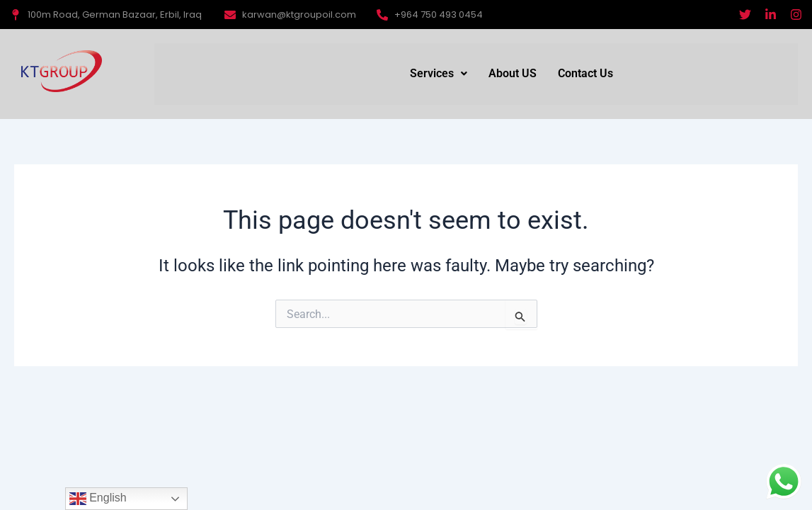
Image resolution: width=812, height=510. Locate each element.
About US (513, 73)
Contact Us (585, 73)
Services (439, 73)
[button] (439, 74)
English (98, 499)
